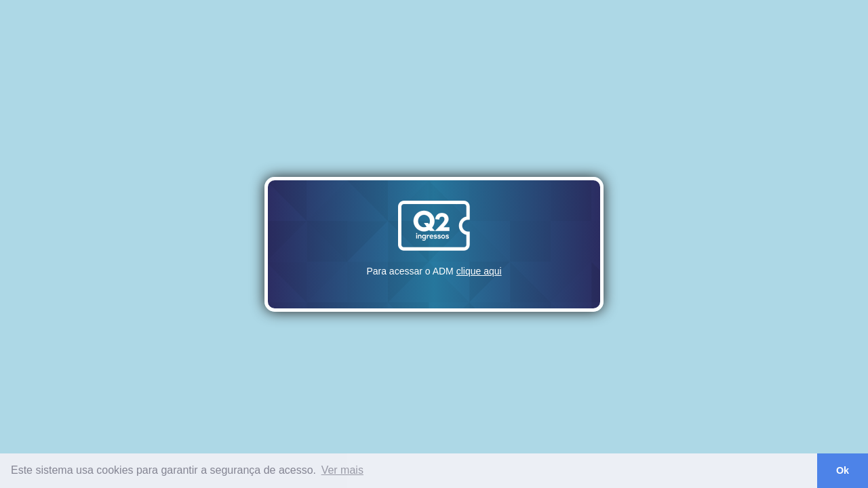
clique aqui (479, 271)
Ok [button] (843, 470)
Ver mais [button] (342, 470)
